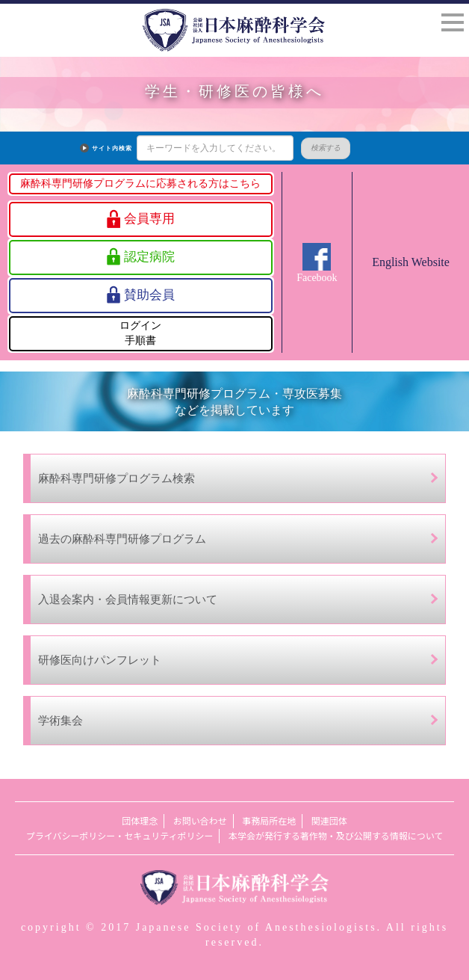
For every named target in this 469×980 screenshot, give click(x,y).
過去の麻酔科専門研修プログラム (122, 539)
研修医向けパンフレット (100, 660)
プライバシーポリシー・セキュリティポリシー (120, 836)
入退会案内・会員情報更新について (128, 599)
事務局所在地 (269, 821)
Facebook (317, 278)
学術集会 (60, 720)
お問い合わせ (200, 821)
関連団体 (329, 821)
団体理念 (140, 821)
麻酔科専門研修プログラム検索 (117, 478)
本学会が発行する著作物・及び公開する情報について (336, 836)
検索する (302, 148)
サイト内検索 (89, 148)
